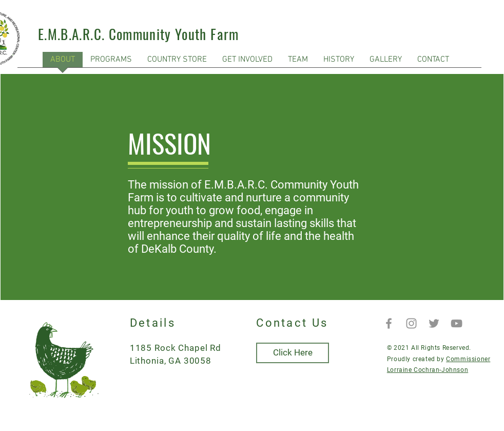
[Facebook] (389, 323)
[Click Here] (293, 353)
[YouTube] (457, 323)
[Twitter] (434, 323)
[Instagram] (411, 323)
